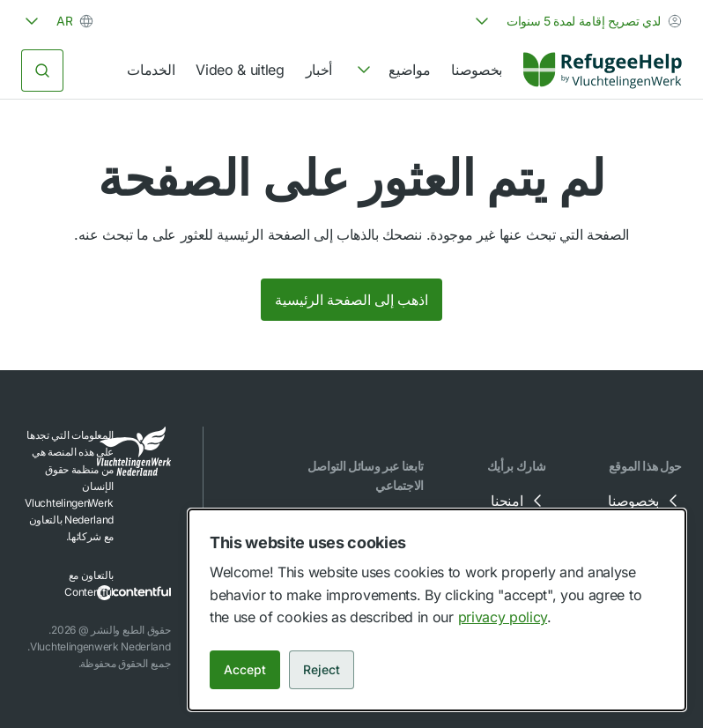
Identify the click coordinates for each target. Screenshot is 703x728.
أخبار (319, 70)
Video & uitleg (240, 70)
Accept (245, 669)
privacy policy (503, 617)
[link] (603, 71)
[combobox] (577, 21)
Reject (322, 669)
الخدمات (151, 70)
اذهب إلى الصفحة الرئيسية (351, 300)
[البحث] (42, 71)
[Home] (603, 71)
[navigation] (392, 71)
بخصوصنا (477, 70)
